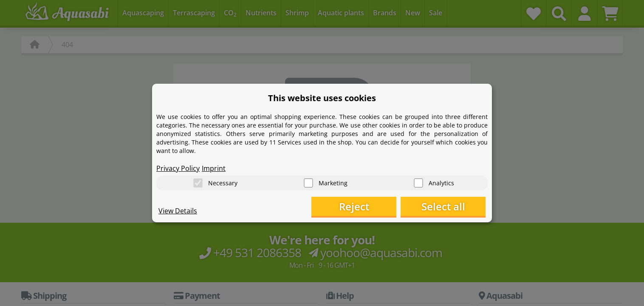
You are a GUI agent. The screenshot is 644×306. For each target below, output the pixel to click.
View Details (178, 211)
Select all (443, 206)
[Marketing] (308, 183)
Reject (354, 206)
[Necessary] (198, 183)
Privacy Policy (178, 168)
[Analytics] (418, 183)
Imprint (214, 168)
